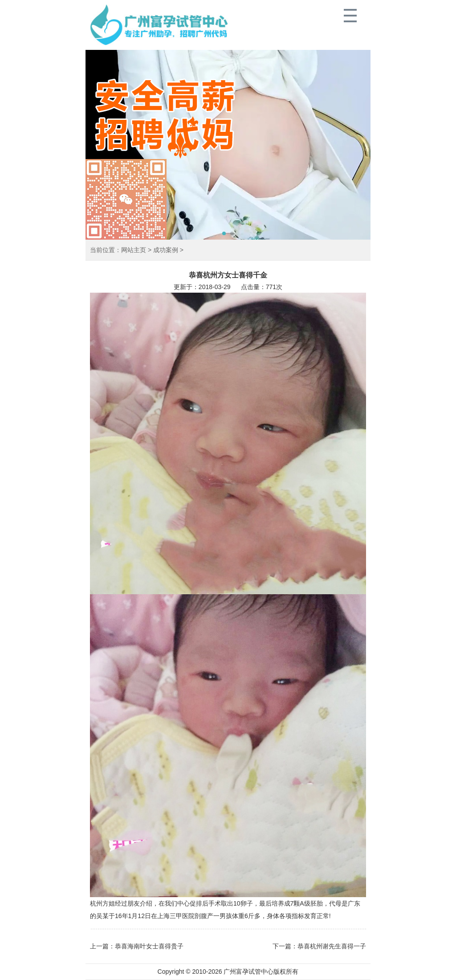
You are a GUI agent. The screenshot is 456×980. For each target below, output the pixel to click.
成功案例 (166, 250)
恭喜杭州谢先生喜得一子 (332, 946)
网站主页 (134, 250)
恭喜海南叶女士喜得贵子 (149, 946)
